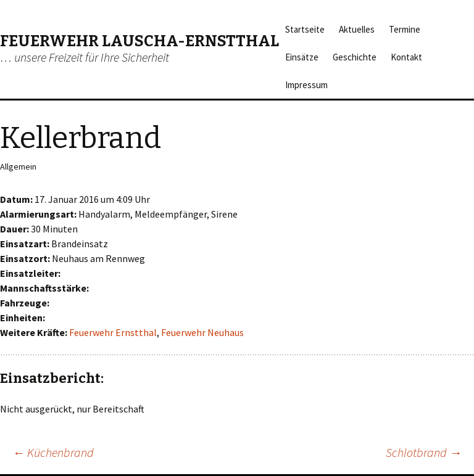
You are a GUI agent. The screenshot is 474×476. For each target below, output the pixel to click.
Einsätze (302, 57)
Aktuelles (357, 29)
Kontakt (406, 57)
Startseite (305, 29)
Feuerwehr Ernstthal (113, 332)
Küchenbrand (53, 452)
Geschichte (355, 57)
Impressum (306, 85)
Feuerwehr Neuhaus (202, 332)
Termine (405, 29)
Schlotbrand (424, 452)
